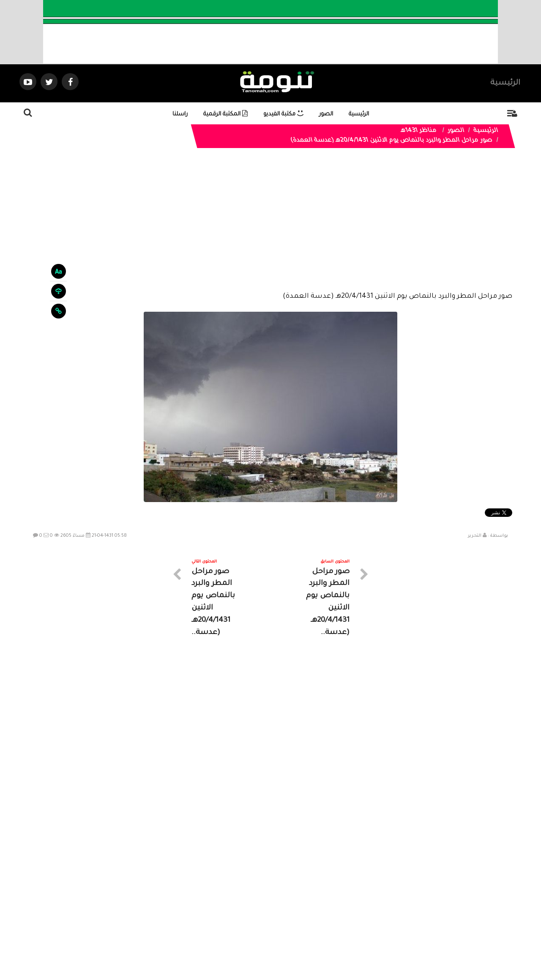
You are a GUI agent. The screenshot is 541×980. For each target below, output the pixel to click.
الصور (326, 114)
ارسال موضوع (192, 904)
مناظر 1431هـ (418, 131)
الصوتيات (258, 904)
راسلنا (180, 114)
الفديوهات (291, 904)
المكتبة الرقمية (225, 114)
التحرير (475, 536)
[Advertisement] (271, 226)
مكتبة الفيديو (283, 114)
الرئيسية (505, 83)
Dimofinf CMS (278, 945)
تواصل (228, 904)
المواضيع (325, 904)
